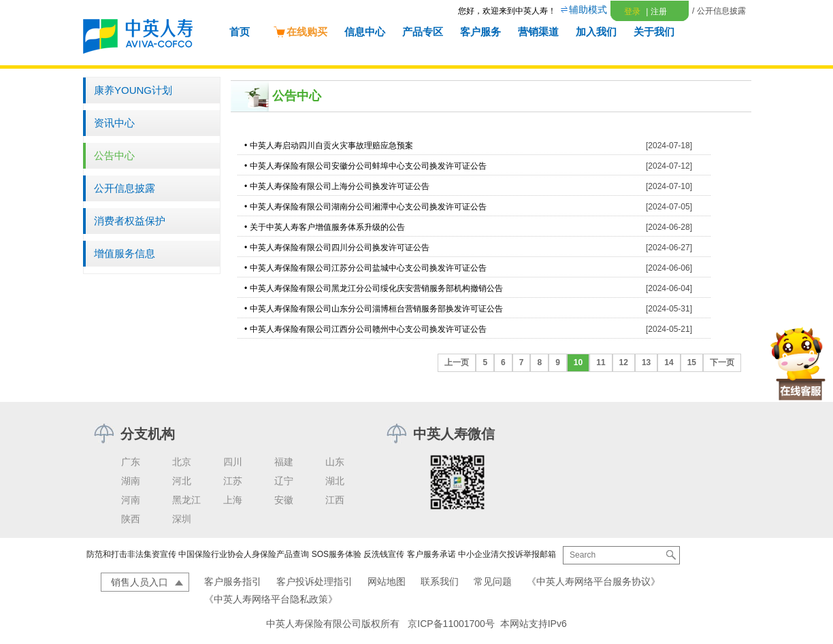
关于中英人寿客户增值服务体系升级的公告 (327, 227)
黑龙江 (186, 500)
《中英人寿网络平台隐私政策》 (271, 599)
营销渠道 (538, 32)
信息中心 (365, 32)
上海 (233, 500)
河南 (131, 500)
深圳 (182, 519)
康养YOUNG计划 (133, 90)
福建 (284, 462)
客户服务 (480, 32)
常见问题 (493, 581)
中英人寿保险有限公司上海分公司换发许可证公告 (340, 186)
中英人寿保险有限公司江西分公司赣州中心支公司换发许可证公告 (368, 329)
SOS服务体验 (337, 554)
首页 (240, 32)
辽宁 (284, 481)
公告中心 (114, 155)
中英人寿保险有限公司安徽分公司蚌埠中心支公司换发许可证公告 (368, 166)
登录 (632, 12)
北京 (182, 462)
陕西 (131, 519)
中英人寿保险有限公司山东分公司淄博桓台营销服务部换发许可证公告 (376, 309)
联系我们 (440, 581)
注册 (656, 12)
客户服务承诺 (431, 554)
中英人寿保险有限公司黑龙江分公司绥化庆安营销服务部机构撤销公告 (376, 288)
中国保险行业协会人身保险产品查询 (244, 554)
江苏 (233, 481)
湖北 (335, 481)
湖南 (131, 481)
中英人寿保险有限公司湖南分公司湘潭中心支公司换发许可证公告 (368, 207)
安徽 (284, 500)
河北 (182, 481)
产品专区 (423, 32)
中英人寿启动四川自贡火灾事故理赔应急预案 (331, 146)
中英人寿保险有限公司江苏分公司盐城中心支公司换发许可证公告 (368, 268)
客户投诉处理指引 (314, 581)
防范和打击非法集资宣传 (131, 554)
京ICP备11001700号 (451, 624)
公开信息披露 (125, 188)
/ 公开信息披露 (719, 11)
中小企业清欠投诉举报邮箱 (507, 554)
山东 (335, 462)
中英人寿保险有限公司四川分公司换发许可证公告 (340, 248)
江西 (335, 500)
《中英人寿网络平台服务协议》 (593, 581)
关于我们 (654, 32)
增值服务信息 (125, 253)
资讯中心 (114, 123)
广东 (131, 462)
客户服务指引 (233, 581)
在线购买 (300, 32)
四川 (233, 462)
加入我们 (596, 32)
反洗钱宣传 (384, 554)
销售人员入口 (140, 582)
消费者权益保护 (130, 221)
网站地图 (387, 581)
